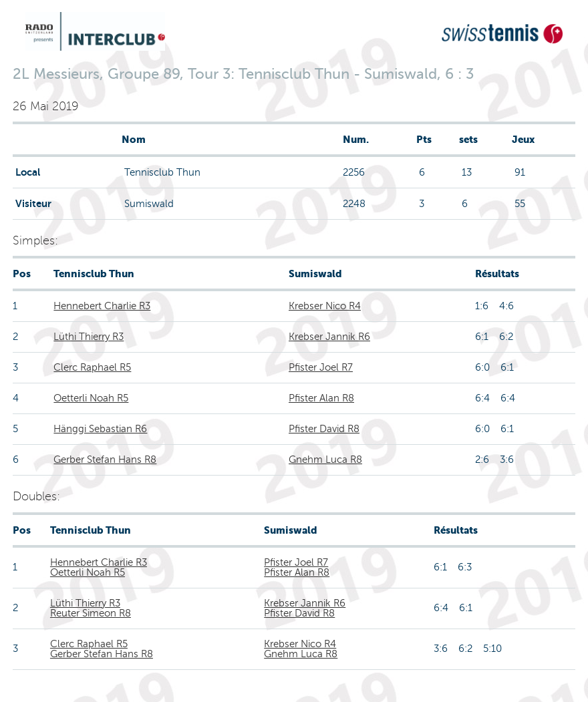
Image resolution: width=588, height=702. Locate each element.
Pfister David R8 (324, 429)
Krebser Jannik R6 (329, 337)
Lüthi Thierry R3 (89, 337)
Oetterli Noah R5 (91, 398)
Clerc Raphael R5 (92, 367)
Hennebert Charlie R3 (102, 306)
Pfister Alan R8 (321, 398)
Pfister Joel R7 (321, 367)
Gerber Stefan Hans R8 (105, 460)
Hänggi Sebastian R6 (100, 429)
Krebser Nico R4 (325, 306)
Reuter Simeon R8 (91, 613)
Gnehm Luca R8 (325, 460)
